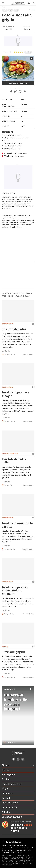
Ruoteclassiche (15, 848)
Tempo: (9, 355)
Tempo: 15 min (10, 743)
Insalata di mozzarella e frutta (17, 525)
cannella (18, 146)
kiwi (7, 140)
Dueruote (10, 846)
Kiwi (11, 10)
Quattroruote (6, 848)
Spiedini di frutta (14, 329)
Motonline (24, 848)
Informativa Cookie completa (10, 863)
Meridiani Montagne (20, 846)
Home (4, 7)
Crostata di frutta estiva (14, 461)
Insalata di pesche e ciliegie (15, 394)
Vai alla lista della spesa (14, 156)
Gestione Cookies (24, 863)
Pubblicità (14, 852)
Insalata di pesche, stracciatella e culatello (15, 591)
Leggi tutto (6, 351)
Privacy (26, 862)
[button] (32, 10)
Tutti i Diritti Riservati (17, 862)
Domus (4, 846)
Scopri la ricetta (28, 355)
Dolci (16, 10)
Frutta (5, 10)
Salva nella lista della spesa (16, 153)
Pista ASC (19, 850)
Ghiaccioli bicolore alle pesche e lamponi (16, 702)
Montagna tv (11, 850)
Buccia (28, 825)
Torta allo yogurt (14, 652)
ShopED (20, 852)
